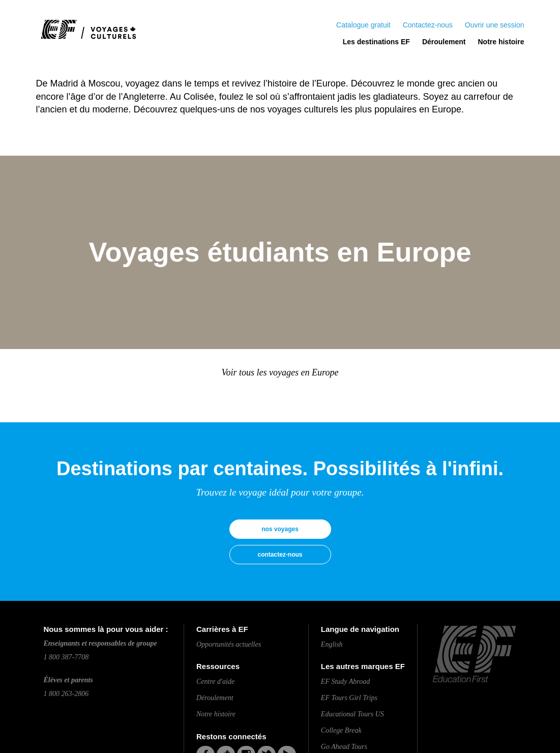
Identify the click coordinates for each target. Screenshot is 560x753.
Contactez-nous (428, 25)
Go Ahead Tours (344, 747)
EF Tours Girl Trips (349, 698)
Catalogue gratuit (363, 25)
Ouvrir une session (495, 25)
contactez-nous (280, 555)
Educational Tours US (352, 714)
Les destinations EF (376, 42)
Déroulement (444, 42)
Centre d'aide (215, 682)
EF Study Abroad (345, 682)
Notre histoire (501, 42)
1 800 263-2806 (66, 694)
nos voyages (280, 529)
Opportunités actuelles (229, 644)
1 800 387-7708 (66, 657)
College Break (341, 730)
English (332, 644)
